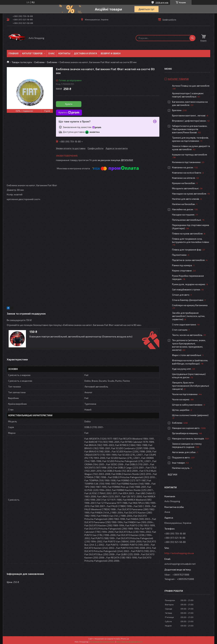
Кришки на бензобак (184, 183)
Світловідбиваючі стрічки (186, 289)
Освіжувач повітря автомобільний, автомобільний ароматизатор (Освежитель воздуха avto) (81, 336)
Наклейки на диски (183, 209)
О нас (52, 53)
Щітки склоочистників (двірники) (190, 415)
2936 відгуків (162, 2)
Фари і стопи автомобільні (187, 355)
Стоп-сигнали (180, 330)
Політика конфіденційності (129, 642)
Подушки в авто (181, 457)
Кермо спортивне (182, 271)
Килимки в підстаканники (186, 162)
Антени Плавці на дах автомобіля (191, 86)
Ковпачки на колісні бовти (187, 173)
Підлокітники (179, 255)
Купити (69, 104)
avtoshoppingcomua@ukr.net (180, 564)
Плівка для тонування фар (187, 250)
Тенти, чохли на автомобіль (187, 335)
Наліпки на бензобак (184, 204)
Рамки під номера (182, 265)
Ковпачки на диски (183, 167)
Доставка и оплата (86, 53)
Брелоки (177, 110)
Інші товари (178, 463)
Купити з (69, 113)
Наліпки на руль (181, 468)
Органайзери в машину (185, 433)
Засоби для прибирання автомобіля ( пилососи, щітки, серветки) (189, 316)
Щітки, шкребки (181, 410)
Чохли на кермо (181, 399)
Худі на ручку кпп (181, 369)
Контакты (64, 53)
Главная (13, 53)
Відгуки (172, 474)
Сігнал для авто (181, 295)
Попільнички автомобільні (186, 220)
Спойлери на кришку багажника (190, 305)
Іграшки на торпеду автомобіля (190, 154)
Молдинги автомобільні (185, 188)
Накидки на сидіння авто (186, 428)
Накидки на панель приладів (188, 438)
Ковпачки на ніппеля (184, 178)
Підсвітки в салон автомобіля (188, 260)
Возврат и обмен (111, 53)
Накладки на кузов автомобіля (189, 194)
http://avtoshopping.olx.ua (179, 553)
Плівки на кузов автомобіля (187, 233)
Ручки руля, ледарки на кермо (189, 284)
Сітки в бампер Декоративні (188, 300)
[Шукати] (192, 38)
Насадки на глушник (183, 215)
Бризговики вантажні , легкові (189, 115)
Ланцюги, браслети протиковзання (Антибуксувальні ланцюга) (191, 386)
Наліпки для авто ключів (186, 199)
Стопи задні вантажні (184, 324)
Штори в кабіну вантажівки (187, 405)
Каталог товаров (32, 53)
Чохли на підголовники (185, 394)
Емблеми (40, 62)
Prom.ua (125, 639)
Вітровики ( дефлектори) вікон (189, 121)
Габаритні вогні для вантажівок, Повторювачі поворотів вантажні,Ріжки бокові (190, 129)
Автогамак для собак (184, 452)
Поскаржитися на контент (102, 642)
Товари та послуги (22, 62)
